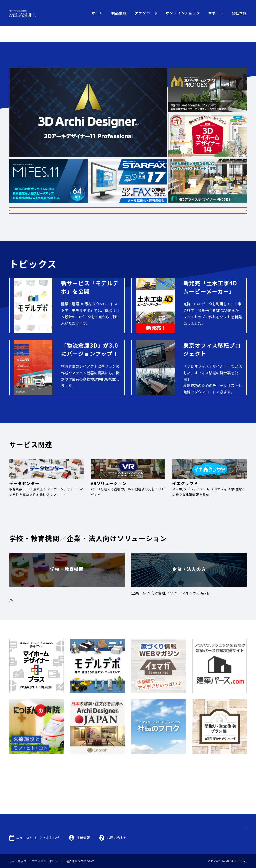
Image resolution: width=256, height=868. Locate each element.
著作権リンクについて (81, 861)
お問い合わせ (117, 838)
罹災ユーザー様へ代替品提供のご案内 (128, 188)
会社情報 (239, 13)
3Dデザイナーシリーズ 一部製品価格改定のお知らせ (128, 178)
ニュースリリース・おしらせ (38, 838)
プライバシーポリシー (46, 861)
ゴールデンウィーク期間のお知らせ (128, 169)
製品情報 (119, 13)
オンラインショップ (183, 13)
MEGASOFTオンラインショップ (128, 423)
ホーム (98, 13)
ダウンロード (146, 13)
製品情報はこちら (190, 210)
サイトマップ (18, 861)
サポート (216, 13)
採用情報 (83, 838)
